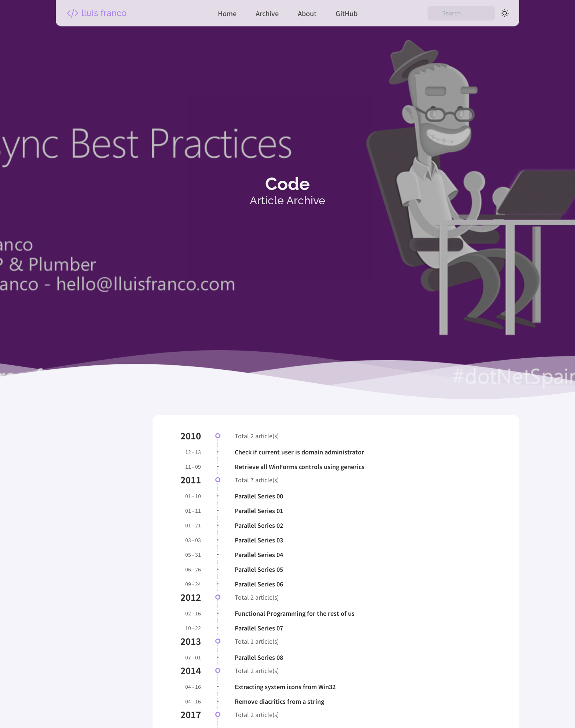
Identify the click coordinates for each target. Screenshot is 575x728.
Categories (88, 566)
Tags (76, 675)
